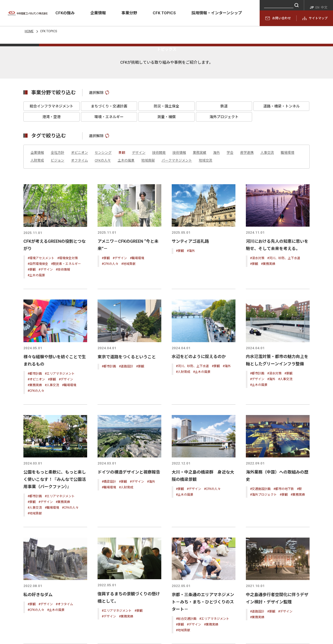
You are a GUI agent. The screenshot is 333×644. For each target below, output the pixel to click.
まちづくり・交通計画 (109, 187)
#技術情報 (63, 349)
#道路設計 (126, 445)
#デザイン (46, 349)
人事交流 (267, 233)
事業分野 (129, 13)
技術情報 (179, 233)
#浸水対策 (257, 338)
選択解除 (99, 173)
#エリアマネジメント (60, 452)
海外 (216, 233)
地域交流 (206, 241)
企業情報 (98, 13)
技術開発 (159, 233)
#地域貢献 (128, 343)
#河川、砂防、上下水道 (284, 338)
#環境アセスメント (41, 338)
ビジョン (57, 241)
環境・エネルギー (109, 197)
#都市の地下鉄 (284, 567)
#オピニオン (36, 458)
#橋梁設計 (109, 560)
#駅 (299, 567)
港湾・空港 (52, 197)
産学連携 (247, 233)
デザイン (139, 233)
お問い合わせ (278, 18)
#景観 (32, 349)
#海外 (191, 330)
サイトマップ (315, 18)
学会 (230, 233)
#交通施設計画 (260, 567)
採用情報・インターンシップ (217, 13)
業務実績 (200, 233)
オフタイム (79, 241)
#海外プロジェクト (263, 573)
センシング (103, 233)
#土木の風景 (36, 355)
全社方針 (57, 233)
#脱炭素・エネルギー (66, 344)
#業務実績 (268, 343)
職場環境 (287, 233)
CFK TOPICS (164, 13)
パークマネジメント (177, 241)
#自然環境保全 (38, 344)
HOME (29, 31)
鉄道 (224, 187)
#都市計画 (35, 452)
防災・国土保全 (166, 187)
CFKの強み (65, 13)
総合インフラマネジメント (52, 187)
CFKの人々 (103, 241)
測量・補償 (166, 197)
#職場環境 (137, 338)
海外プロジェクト (224, 197)
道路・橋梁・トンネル (281, 187)
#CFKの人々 (110, 343)
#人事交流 (52, 464)
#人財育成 (183, 451)
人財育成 (37, 241)
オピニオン (79, 233)
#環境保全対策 (68, 338)
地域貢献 (148, 241)
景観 (122, 233)
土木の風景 (126, 241)
